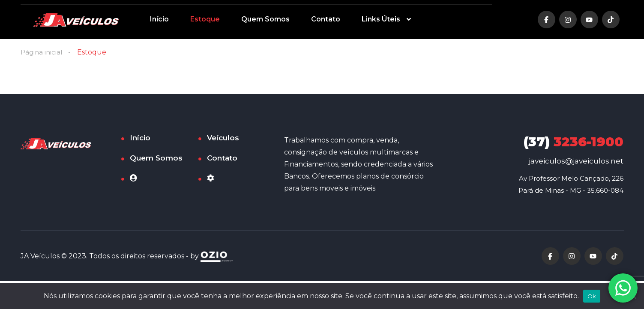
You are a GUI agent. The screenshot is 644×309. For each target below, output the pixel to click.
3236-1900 (574, 142)
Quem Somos (265, 19)
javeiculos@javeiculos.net (576, 161)
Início (159, 19)
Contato (326, 19)
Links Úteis (381, 19)
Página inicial (42, 52)
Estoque (205, 19)
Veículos (223, 138)
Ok (592, 296)
